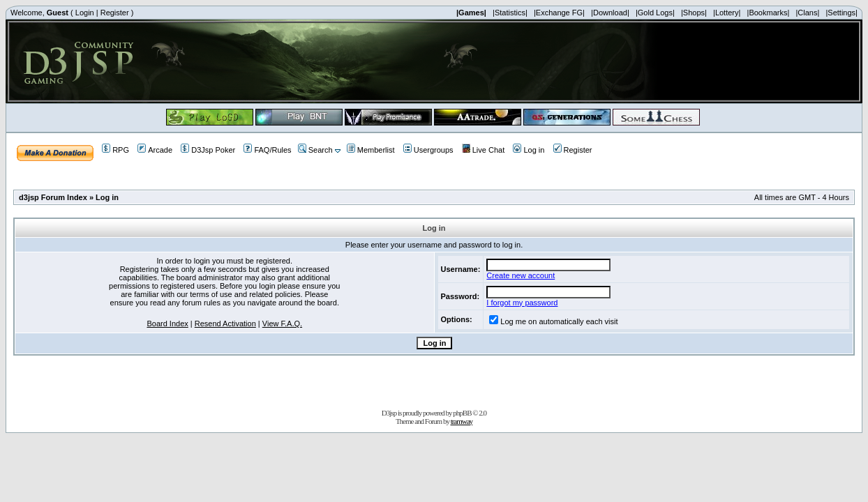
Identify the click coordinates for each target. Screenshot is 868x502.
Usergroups (428, 150)
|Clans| (807, 13)
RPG (115, 150)
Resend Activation (225, 324)
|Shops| (694, 13)
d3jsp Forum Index (53, 197)
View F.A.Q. (282, 324)
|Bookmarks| (769, 13)
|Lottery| (727, 13)
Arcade (155, 150)
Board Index (167, 324)
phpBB (462, 413)
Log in (529, 150)
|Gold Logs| (655, 13)
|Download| (610, 13)
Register (115, 13)
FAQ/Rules (267, 150)
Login (85, 13)
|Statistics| (510, 13)
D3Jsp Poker (208, 150)
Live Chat (483, 150)
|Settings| (841, 13)
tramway (462, 421)
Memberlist (371, 150)
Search (315, 150)
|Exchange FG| (559, 13)
